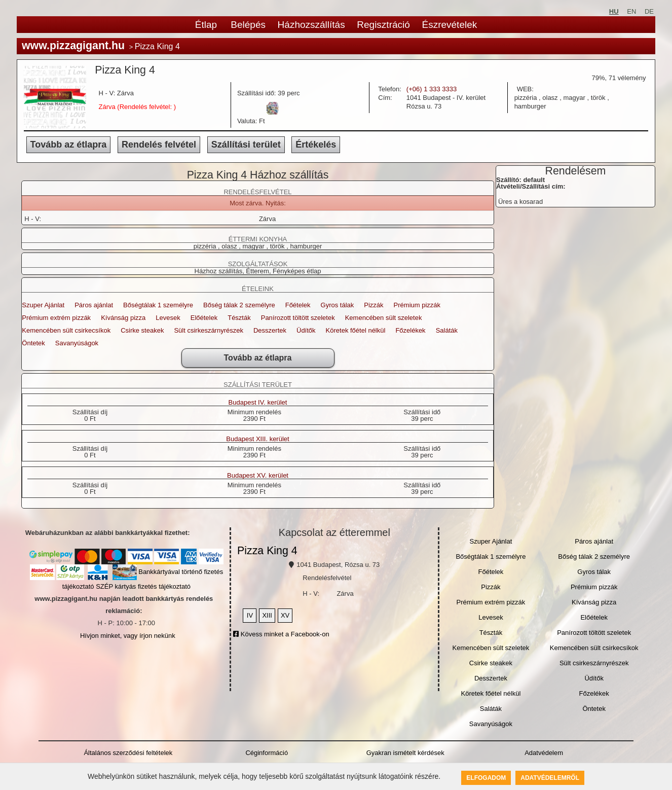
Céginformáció (267, 753)
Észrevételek (449, 25)
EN (631, 11)
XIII (267, 615)
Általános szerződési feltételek (128, 753)
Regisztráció (383, 25)
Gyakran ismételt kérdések (405, 753)
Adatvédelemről (550, 778)
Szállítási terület (246, 145)
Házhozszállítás (311, 25)
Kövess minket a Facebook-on (281, 634)
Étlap (206, 25)
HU (614, 11)
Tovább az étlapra (69, 145)
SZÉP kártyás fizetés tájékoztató (143, 586)
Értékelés (316, 145)
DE (649, 11)
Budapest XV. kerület (258, 476)
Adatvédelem (544, 753)
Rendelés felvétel (159, 145)
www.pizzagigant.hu (73, 46)
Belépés (248, 25)
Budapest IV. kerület (258, 403)
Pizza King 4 (267, 551)
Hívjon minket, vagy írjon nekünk (128, 636)
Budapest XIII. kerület (257, 439)
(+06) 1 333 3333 (432, 89)
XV (285, 615)
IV (250, 615)
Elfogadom (486, 778)
